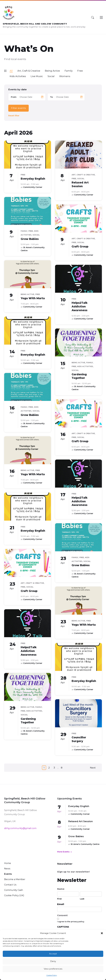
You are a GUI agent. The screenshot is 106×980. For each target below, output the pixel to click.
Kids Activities (18, 76)
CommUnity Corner (33, 187)
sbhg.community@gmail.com (20, 828)
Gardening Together (79, 376)
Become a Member (15, 879)
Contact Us (10, 885)
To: (52, 97)
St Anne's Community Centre (85, 844)
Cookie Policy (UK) (14, 895)
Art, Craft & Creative (29, 71)
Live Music (37, 76)
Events (8, 874)
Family (69, 71)
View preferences (53, 969)
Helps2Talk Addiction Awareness (80, 306)
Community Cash (14, 890)
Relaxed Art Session (80, 821)
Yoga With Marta (33, 298)
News (7, 869)
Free (80, 71)
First (59, 899)
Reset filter (14, 116)
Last (82, 899)
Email (61, 904)
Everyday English (33, 179)
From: (14, 97)
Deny (53, 961)
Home (8, 863)
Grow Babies (30, 239)
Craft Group (80, 246)
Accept (53, 954)
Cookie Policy (52, 975)
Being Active (52, 71)
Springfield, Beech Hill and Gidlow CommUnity (35, 24)
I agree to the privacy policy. (71, 922)
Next (93, 768)
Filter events (18, 108)
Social (51, 76)
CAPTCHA (63, 927)
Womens (65, 76)
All (11, 71)
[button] (102, 933)
